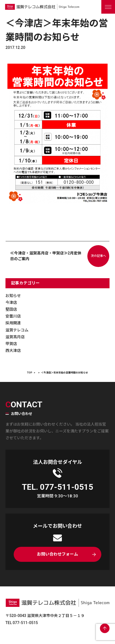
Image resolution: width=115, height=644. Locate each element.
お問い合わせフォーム (58, 554)
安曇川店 (13, 316)
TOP (30, 373)
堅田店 (11, 309)
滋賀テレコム (17, 330)
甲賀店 (11, 344)
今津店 (11, 302)
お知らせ (13, 296)
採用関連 (13, 323)
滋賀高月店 (15, 337)
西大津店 (13, 351)
